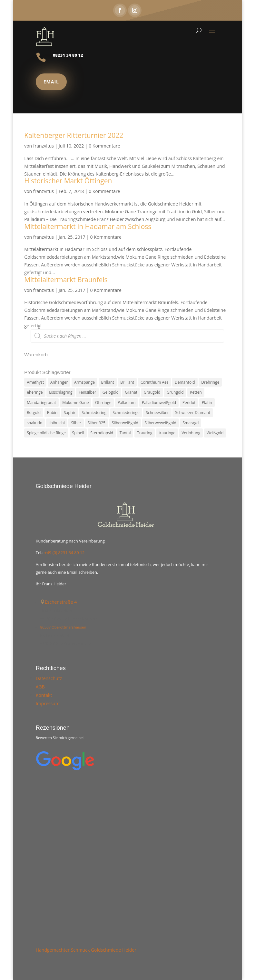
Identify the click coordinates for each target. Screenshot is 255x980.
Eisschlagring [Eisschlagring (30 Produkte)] (61, 392)
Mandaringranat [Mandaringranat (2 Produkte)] (41, 403)
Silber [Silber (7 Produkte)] (76, 423)
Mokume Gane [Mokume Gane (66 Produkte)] (75, 403)
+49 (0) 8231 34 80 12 (65, 553)
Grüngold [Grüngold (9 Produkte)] (175, 392)
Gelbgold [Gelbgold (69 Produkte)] (111, 392)
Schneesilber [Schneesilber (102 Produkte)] (157, 413)
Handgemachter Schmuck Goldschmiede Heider (86, 950)
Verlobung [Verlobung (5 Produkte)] (191, 433)
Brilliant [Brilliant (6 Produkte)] (127, 382)
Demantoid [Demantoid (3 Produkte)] (185, 382)
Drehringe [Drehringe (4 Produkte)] (210, 382)
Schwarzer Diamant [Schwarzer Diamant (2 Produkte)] (193, 413)
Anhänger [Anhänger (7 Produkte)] (59, 382)
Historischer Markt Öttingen (68, 181)
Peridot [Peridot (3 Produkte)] (189, 403)
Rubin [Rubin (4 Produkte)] (52, 413)
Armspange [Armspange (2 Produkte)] (84, 382)
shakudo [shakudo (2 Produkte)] (34, 423)
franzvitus (44, 146)
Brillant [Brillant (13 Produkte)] (108, 382)
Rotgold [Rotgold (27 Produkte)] (34, 413)
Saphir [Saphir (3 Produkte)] (70, 413)
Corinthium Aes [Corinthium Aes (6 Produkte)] (154, 382)
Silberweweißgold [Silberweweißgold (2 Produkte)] (161, 423)
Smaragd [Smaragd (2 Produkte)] (191, 423)
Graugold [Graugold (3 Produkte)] (152, 392)
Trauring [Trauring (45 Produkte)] (145, 433)
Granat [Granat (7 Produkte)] (131, 392)
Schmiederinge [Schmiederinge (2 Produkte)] (126, 413)
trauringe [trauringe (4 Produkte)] (167, 433)
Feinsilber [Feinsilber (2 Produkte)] (87, 392)
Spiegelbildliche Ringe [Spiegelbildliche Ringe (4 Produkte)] (46, 433)
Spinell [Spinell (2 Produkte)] (78, 433)
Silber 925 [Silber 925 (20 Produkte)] (97, 423)
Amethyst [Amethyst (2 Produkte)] (35, 382)
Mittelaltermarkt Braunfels (66, 280)
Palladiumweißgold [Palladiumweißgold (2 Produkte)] (159, 403)
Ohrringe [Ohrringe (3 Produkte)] (103, 403)
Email (51, 82)
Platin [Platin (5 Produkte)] (207, 403)
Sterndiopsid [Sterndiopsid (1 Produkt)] (102, 433)
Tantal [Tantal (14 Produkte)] (125, 433)
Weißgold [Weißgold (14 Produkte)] (215, 433)
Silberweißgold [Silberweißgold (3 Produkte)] (125, 423)
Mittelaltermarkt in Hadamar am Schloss (88, 226)
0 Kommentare (104, 146)
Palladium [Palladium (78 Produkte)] (127, 403)
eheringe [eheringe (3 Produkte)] (35, 392)
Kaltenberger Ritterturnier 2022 (74, 135)
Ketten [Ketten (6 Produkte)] (196, 392)
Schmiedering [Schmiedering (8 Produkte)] (94, 413)
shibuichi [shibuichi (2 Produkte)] (57, 423)
